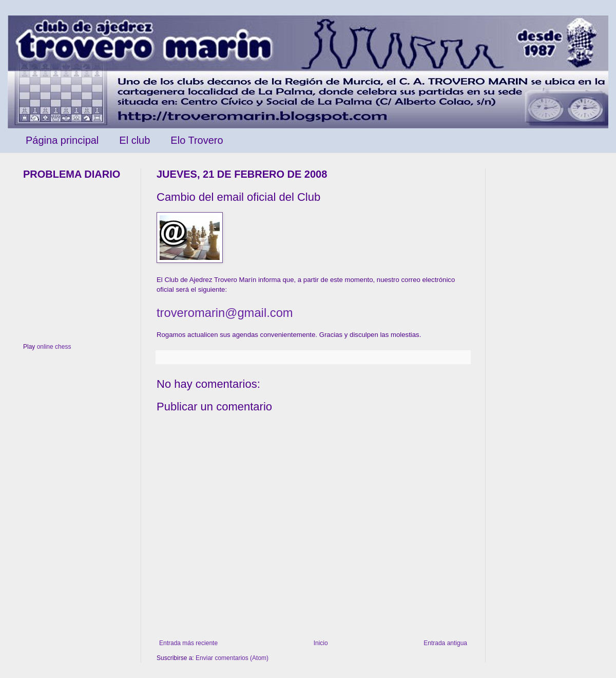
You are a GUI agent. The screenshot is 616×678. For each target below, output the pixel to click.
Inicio (321, 643)
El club (134, 140)
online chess (54, 347)
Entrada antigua (445, 643)
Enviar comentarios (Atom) (232, 658)
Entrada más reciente (188, 643)
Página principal (62, 140)
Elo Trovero (197, 140)
